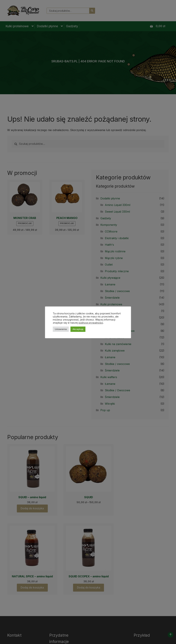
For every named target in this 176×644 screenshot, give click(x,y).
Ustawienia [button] (61, 329)
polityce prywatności (91, 323)
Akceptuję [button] (78, 329)
